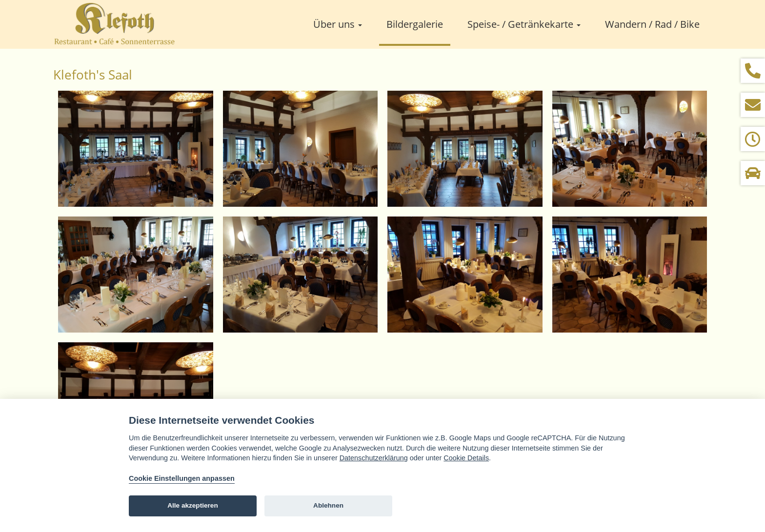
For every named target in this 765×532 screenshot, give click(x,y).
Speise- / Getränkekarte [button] (524, 24)
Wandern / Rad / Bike (652, 24)
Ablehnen (328, 505)
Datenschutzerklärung (374, 458)
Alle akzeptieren (193, 505)
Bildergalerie (415, 24)
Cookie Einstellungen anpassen (182, 478)
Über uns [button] (338, 24)
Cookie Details (466, 458)
